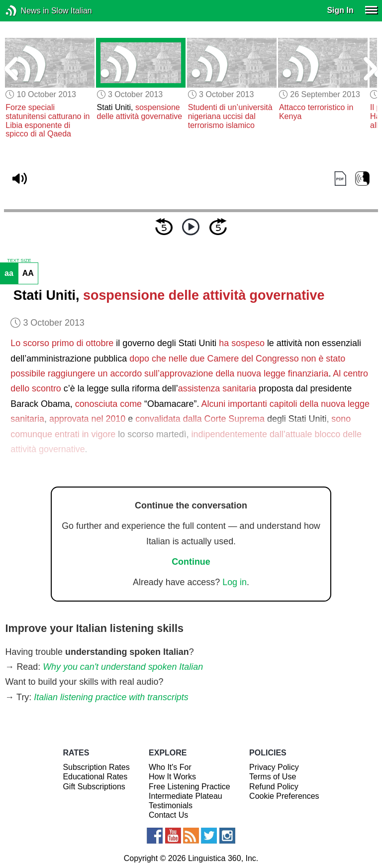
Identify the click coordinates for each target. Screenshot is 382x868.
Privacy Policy (274, 767)
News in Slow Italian (26, 11)
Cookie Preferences (284, 796)
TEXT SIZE (19, 260)
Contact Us (168, 815)
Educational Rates (95, 777)
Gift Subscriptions (94, 787)
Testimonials (171, 806)
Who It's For (170, 767)
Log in (235, 582)
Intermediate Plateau (186, 796)
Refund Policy (274, 787)
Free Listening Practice (190, 787)
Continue (191, 562)
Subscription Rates (96, 767)
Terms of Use (273, 777)
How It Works (172, 777)
